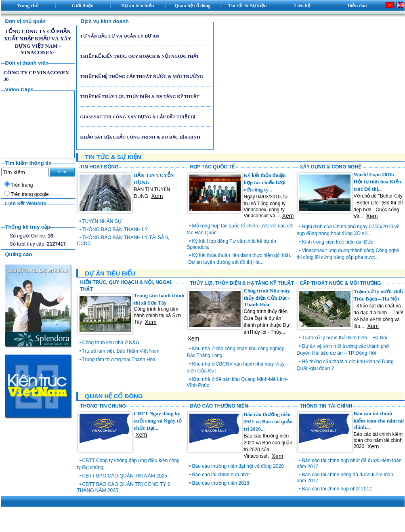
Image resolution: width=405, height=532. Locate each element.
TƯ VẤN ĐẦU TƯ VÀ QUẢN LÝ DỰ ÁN (119, 36)
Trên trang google (30, 194)
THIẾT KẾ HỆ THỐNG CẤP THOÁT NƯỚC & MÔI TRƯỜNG (142, 76)
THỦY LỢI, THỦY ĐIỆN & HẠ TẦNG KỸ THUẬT (242, 283)
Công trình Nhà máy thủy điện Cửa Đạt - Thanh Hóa (267, 298)
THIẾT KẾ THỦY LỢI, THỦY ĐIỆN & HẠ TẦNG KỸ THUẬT (140, 97)
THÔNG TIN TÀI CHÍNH (326, 406)
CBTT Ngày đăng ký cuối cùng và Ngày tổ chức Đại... (158, 421)
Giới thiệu (83, 6)
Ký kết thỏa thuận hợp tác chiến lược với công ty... (265, 182)
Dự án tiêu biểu (137, 6)
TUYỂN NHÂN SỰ (102, 221)
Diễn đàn (357, 6)
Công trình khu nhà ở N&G (111, 343)
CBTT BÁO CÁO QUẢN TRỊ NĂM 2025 (125, 476)
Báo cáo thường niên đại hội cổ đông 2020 (238, 466)
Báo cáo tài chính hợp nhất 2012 (337, 489)
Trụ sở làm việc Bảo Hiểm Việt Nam (121, 351)
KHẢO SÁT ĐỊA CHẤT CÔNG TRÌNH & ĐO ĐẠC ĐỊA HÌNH (140, 137)
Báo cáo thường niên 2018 (221, 483)
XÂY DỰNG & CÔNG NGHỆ (331, 167)
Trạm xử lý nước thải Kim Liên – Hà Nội (345, 338)
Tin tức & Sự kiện (247, 6)
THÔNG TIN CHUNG (103, 406)
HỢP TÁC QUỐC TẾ (212, 167)
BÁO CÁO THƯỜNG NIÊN (219, 406)
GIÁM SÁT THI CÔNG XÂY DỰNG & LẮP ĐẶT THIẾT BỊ (138, 117)
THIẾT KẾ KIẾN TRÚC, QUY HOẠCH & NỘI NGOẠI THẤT (140, 56)
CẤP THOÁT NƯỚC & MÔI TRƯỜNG (341, 283)
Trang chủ (28, 6)
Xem (157, 196)
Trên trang (22, 185)
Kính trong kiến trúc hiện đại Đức (338, 242)
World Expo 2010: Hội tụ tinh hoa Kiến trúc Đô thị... (378, 182)
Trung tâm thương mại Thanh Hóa (119, 360)
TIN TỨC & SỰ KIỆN (113, 157)
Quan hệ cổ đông (192, 6)
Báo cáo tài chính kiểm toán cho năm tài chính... (379, 420)
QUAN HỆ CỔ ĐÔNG (114, 396)
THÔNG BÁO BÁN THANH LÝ (115, 229)
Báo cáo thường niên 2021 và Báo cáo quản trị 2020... (268, 422)
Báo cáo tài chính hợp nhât (221, 475)
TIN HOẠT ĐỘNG (100, 167)
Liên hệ (302, 6)
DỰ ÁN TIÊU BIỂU (110, 273)
